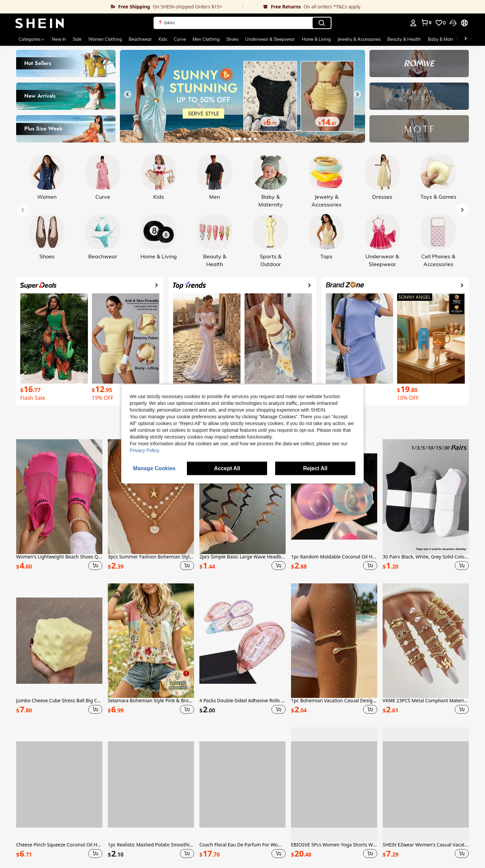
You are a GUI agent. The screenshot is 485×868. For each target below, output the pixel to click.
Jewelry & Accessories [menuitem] (359, 39)
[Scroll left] (457, 39)
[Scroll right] (465, 39)
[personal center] (413, 23)
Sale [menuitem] (77, 39)
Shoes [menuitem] (232, 39)
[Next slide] (357, 94)
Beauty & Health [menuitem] (404, 39)
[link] (121, 7)
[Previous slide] (128, 94)
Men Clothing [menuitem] (206, 39)
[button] (453, 23)
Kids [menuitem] (163, 39)
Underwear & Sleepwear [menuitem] (270, 39)
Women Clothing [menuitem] (105, 39)
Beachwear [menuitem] (140, 39)
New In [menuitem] (59, 39)
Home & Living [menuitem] (316, 39)
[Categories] (32, 39)
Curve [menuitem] (180, 39)
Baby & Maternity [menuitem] (446, 39)
